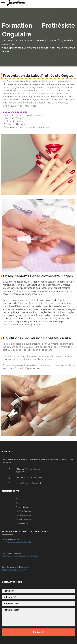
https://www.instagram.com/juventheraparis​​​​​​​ (20, 556)
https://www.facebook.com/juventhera (18, 542)
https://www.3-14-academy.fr (14, 570)
